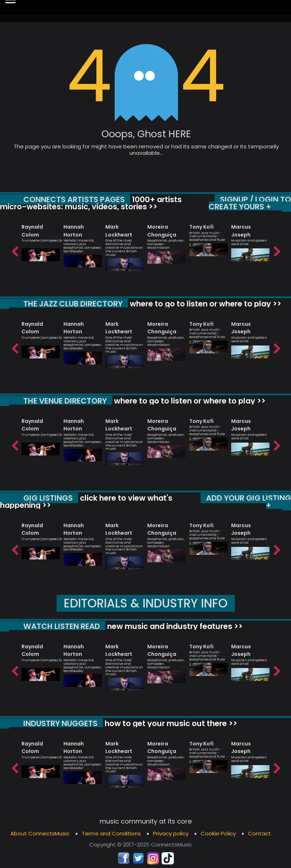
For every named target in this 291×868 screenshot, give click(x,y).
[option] (41, 240)
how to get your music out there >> (170, 723)
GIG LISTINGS (48, 498)
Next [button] (277, 250)
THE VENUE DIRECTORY (65, 401)
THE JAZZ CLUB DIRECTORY (73, 304)
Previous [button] (14, 250)
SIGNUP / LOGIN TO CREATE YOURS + (250, 203)
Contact (259, 833)
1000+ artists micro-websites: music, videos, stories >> (91, 203)
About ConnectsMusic (40, 833)
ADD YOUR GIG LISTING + (249, 502)
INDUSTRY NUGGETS (60, 723)
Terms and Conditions (111, 833)
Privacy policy (171, 833)
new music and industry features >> (174, 626)
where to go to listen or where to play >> (205, 304)
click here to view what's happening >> (86, 502)
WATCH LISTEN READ (62, 626)
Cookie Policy (218, 833)
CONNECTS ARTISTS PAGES (74, 199)
